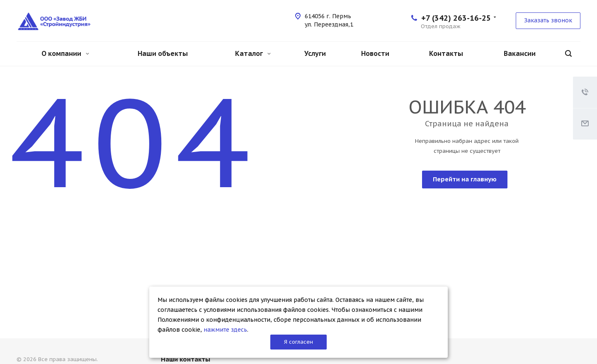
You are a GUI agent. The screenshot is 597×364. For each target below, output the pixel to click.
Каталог (253, 53)
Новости (375, 53)
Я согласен (298, 342)
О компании (65, 53)
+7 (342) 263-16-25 (456, 18)
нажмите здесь (225, 330)
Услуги (315, 53)
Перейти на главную (465, 179)
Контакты (446, 53)
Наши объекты (163, 53)
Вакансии (520, 53)
